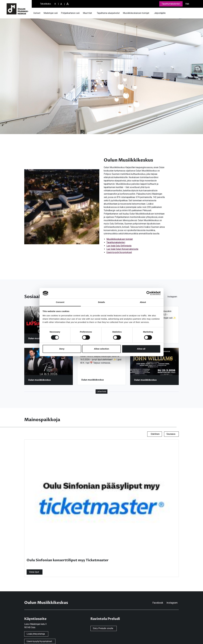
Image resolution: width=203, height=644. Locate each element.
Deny (62, 349)
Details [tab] (101, 302)
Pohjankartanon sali (70, 13)
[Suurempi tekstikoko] (61, 4)
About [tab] (143, 302)
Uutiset (37, 13)
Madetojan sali (51, 13)
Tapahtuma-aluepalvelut (108, 13)
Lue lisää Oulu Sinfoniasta (119, 246)
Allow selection (101, 349)
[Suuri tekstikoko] (68, 4)
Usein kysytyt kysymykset (119, 252)
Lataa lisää (101, 391)
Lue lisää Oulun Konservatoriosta (122, 249)
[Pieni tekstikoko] (55, 4)
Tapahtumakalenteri (171, 4)
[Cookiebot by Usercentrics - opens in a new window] (148, 293)
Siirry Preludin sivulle (103, 628)
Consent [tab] (60, 302)
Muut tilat (87, 13)
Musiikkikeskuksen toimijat (136, 13)
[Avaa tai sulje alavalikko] (94, 13)
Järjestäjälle (160, 13)
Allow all (141, 349)
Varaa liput (34, 572)
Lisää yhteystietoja (36, 634)
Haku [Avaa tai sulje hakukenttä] (188, 4)
